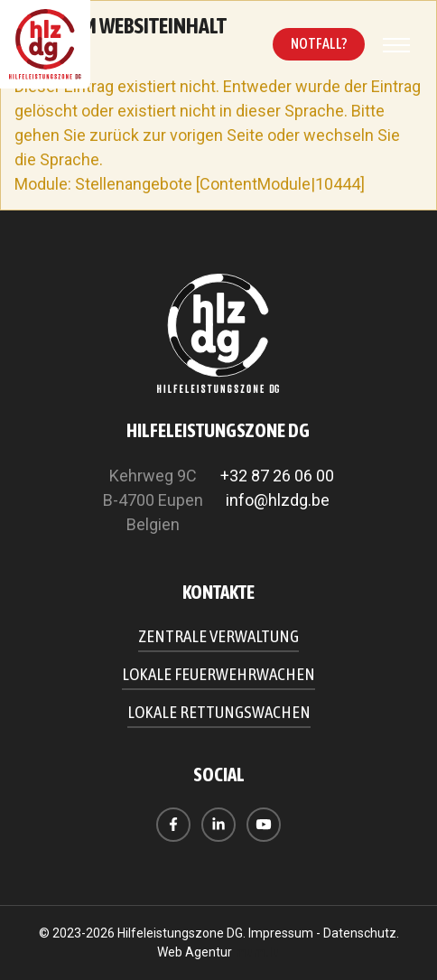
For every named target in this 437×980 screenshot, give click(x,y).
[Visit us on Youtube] (264, 825)
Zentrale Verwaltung (218, 636)
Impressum (281, 933)
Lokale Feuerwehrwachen (218, 674)
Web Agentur (195, 952)
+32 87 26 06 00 (277, 476)
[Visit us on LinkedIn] (218, 825)
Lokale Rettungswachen (219, 712)
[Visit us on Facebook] (173, 825)
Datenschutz (360, 933)
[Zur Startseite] (45, 44)
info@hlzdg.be (278, 500)
